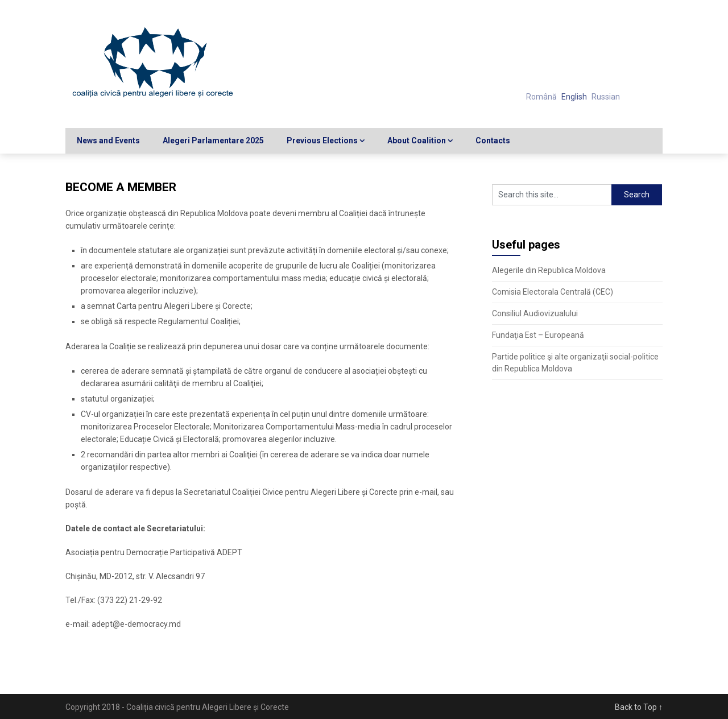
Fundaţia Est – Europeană (538, 335)
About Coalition (417, 141)
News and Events (108, 141)
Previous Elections (322, 141)
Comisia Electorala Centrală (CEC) (553, 292)
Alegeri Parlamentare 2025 (213, 141)
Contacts (493, 141)
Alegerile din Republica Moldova (549, 270)
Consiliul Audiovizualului (535, 313)
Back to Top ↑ (639, 707)
